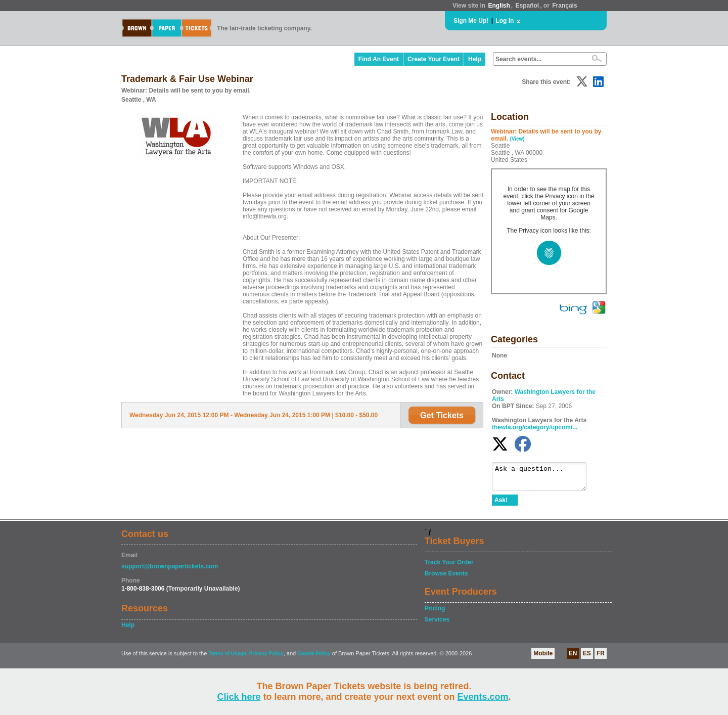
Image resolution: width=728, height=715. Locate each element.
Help (475, 59)
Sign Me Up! (471, 21)
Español (528, 6)
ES (587, 658)
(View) (517, 139)
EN (573, 658)
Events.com (483, 697)
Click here (239, 697)
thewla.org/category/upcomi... (535, 427)
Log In (505, 21)
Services (437, 624)
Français (564, 6)
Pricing (435, 613)
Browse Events (446, 578)
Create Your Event (434, 59)
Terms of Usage (227, 658)
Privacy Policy (266, 658)
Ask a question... (544, 479)
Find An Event (379, 59)
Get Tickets (442, 415)
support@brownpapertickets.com (170, 571)
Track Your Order (449, 567)
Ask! (501, 505)
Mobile (543, 658)
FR (601, 658)
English (499, 6)
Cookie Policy (314, 658)
